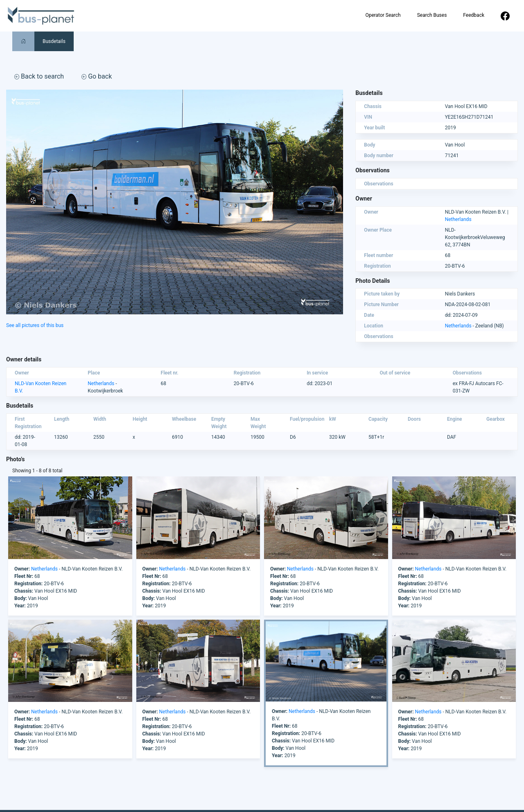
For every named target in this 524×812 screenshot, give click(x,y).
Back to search (39, 76)
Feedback (474, 15)
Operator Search (383, 15)
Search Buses (432, 15)
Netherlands (458, 219)
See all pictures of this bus (35, 325)
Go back (97, 76)
